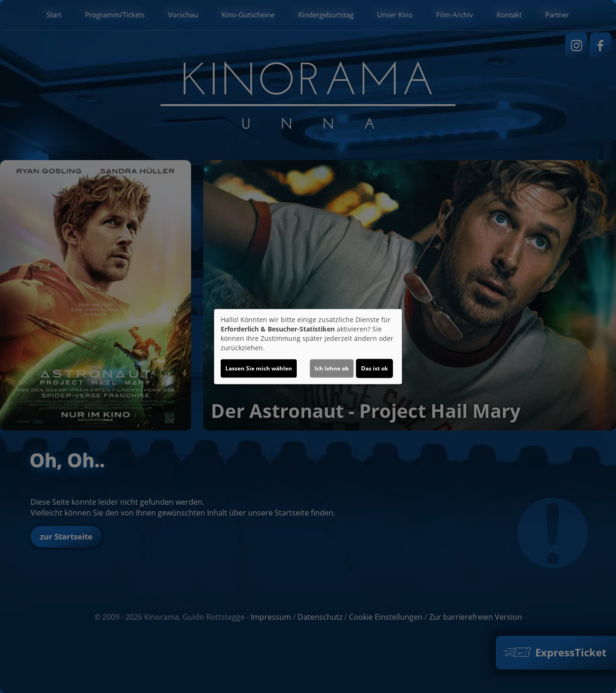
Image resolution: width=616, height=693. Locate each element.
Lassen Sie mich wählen (259, 368)
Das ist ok (374, 368)
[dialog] (308, 346)
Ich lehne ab (332, 368)
